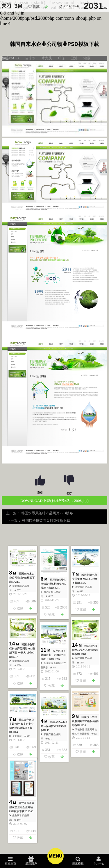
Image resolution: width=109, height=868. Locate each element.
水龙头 (47, 58)
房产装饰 (49, 592)
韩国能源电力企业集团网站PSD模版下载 (85, 579)
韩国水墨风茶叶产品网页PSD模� (48, 513)
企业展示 (17, 586)
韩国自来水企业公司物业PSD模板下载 (22, 578)
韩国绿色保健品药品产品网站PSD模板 (85, 650)
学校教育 (80, 730)
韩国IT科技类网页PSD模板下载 (46, 520)
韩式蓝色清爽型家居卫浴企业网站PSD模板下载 (22, 807)
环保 (61, 58)
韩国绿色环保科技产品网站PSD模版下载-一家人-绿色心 (22, 649)
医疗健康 (80, 658)
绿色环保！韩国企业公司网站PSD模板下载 (54, 655)
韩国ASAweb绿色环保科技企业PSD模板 (54, 726)
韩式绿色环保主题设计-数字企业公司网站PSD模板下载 (22, 724)
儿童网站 (90, 730)
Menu (55, 856)
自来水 (31, 58)
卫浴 (74, 58)
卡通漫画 (85, 734)
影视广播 (49, 734)
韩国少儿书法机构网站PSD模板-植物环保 (85, 721)
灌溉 (87, 58)
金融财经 (58, 663)
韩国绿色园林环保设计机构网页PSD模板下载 (54, 584)
